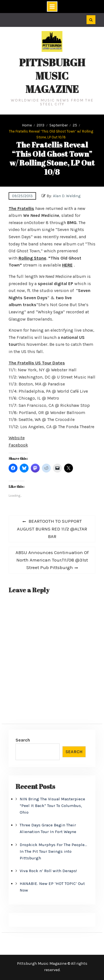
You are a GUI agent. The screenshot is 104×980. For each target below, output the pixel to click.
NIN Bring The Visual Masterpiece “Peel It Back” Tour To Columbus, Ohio (52, 806)
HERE (67, 265)
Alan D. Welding (67, 196)
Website (17, 438)
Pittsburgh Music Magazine (52, 76)
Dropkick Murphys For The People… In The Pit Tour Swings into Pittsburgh (53, 851)
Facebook (18, 445)
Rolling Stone (32, 258)
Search (23, 740)
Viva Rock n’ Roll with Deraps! (48, 871)
